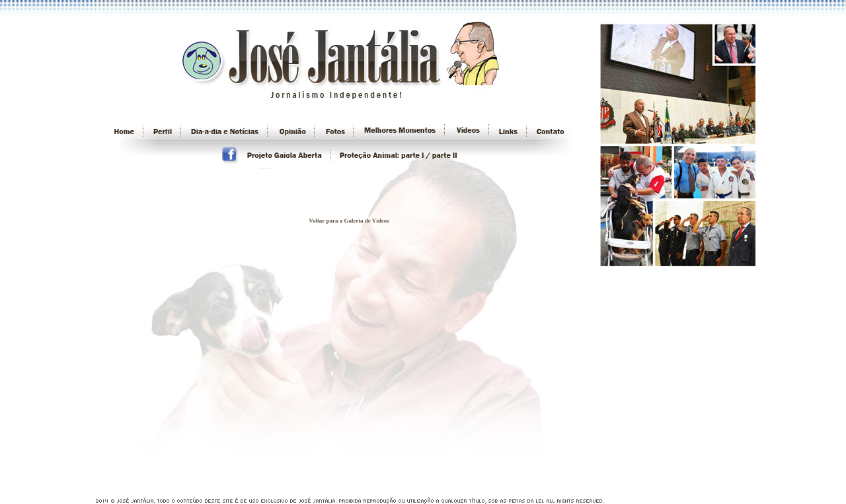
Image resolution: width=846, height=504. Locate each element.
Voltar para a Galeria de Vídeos (349, 221)
